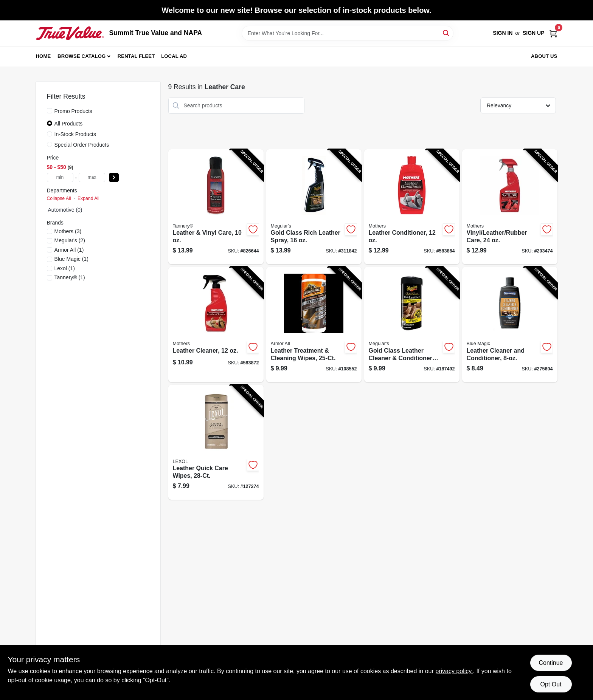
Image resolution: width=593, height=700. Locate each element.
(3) (68, 231)
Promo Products (73, 111)
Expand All (88, 198)
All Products (69, 124)
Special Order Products (82, 145)
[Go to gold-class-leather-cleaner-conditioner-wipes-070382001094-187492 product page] (412, 324)
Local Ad (174, 56)
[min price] (60, 177)
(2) (70, 240)
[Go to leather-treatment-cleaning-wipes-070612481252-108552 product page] (314, 324)
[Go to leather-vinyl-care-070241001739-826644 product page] (216, 207)
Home (43, 56)
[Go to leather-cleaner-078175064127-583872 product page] (216, 324)
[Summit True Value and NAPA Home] (70, 33)
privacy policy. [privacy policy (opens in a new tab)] (454, 671)
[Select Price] (114, 177)
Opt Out (551, 684)
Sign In (503, 33)
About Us (544, 56)
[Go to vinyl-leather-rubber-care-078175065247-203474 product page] (510, 207)
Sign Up (534, 33)
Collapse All (59, 198)
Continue (551, 663)
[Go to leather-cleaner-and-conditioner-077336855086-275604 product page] (510, 324)
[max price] (92, 177)
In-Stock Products (75, 134)
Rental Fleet (136, 56)
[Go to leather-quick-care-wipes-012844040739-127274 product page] (216, 442)
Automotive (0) (65, 210)
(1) (69, 250)
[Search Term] (348, 33)
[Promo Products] (50, 111)
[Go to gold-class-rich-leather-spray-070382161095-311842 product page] (314, 207)
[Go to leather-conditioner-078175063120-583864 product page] (412, 207)
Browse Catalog (81, 56)
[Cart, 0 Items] (553, 33)
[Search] (446, 33)
